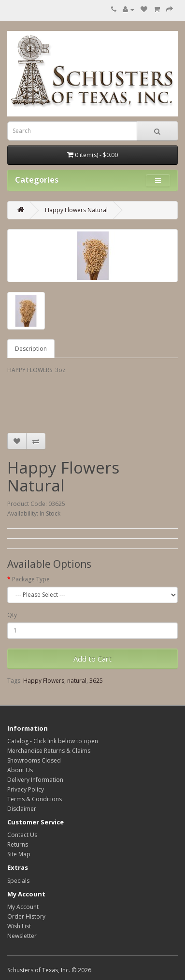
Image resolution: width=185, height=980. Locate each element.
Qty (12, 615)
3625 (96, 681)
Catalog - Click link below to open (53, 741)
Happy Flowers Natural (76, 210)
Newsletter (22, 936)
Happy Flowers (44, 681)
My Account (23, 907)
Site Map (19, 854)
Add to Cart (92, 659)
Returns (18, 844)
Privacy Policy (26, 789)
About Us (20, 770)
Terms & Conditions (35, 799)
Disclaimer (22, 809)
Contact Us (22, 835)
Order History (26, 916)
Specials (18, 881)
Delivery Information (35, 780)
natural (77, 681)
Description (31, 349)
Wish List (19, 926)
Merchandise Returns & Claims (49, 751)
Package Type (31, 579)
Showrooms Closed (34, 760)
